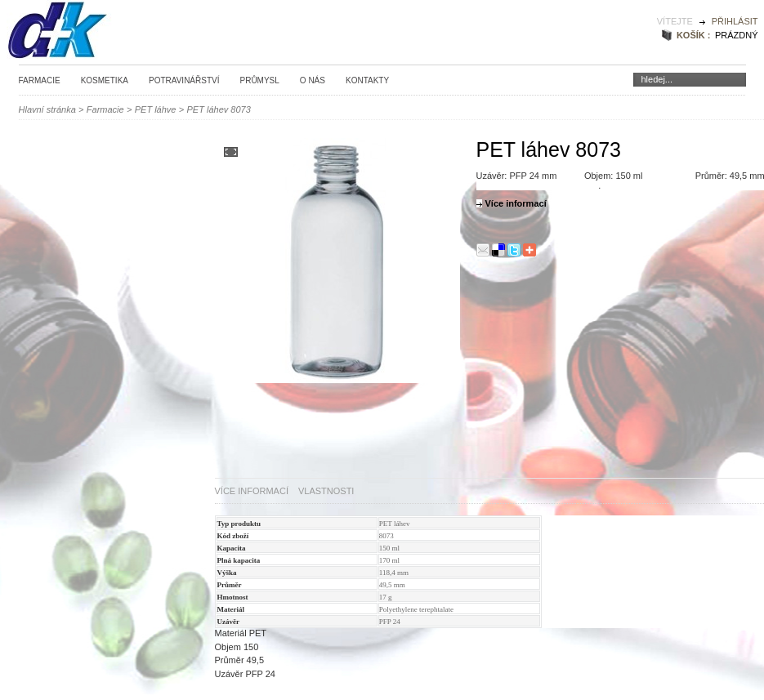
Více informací (252, 491)
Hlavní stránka (47, 109)
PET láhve (156, 109)
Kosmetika (105, 80)
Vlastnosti (326, 491)
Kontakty (367, 80)
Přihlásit (735, 21)
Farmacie (40, 80)
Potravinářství (184, 80)
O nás (313, 80)
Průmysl (259, 80)
